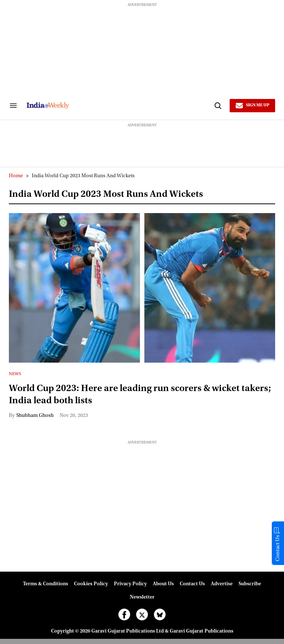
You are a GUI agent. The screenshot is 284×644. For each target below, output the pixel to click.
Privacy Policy (130, 584)
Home (16, 176)
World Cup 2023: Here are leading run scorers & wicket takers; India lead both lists (140, 395)
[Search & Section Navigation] (13, 106)
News (15, 374)
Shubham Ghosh (35, 416)
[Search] (218, 106)
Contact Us (192, 584)
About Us (163, 584)
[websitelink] (119, 106)
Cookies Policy (91, 584)
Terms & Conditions (45, 584)
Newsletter (142, 597)
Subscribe (250, 584)
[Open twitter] (142, 614)
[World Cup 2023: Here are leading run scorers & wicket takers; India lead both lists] (142, 288)
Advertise (222, 584)
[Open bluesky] (160, 614)
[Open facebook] (124, 614)
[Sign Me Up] (252, 106)
